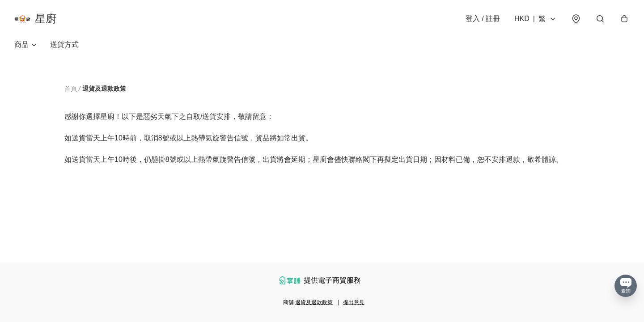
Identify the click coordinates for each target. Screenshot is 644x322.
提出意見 (354, 302)
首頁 (71, 89)
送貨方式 (64, 44)
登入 (483, 19)
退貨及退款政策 (314, 302)
